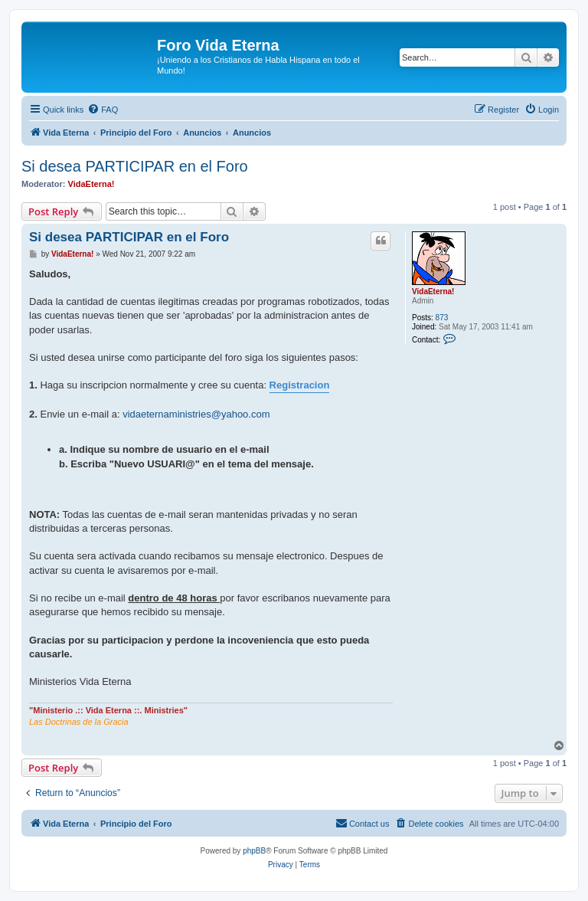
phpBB (254, 851)
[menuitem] (103, 110)
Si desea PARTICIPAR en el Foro (135, 166)
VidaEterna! (91, 184)
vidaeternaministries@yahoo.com (196, 414)
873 (442, 318)
